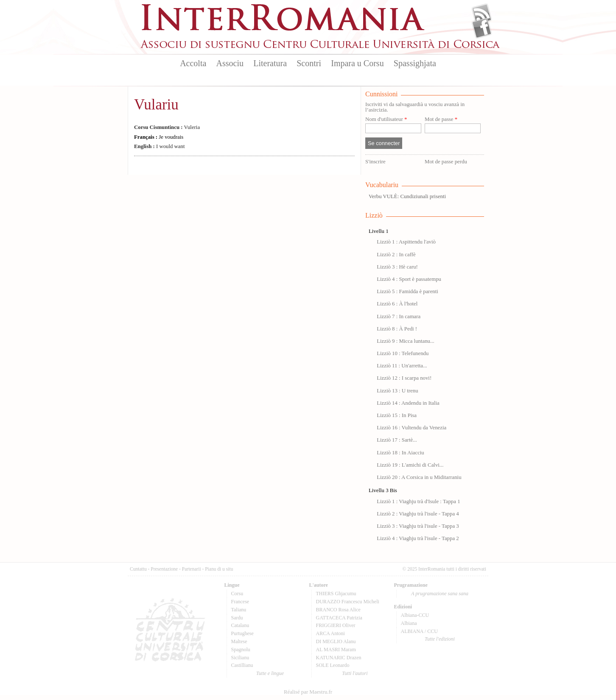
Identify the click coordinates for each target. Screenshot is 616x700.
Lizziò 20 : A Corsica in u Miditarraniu (419, 477)
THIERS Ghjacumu (336, 594)
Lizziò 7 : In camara (399, 316)
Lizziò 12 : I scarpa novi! (404, 378)
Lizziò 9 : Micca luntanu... (405, 341)
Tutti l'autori (355, 673)
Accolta (193, 63)
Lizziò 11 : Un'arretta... (402, 366)
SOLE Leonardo (333, 665)
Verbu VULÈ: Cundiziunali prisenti (407, 196)
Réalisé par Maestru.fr (308, 692)
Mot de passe (441, 119)
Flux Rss (482, 14)
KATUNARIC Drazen (339, 658)
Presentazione (164, 569)
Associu (230, 63)
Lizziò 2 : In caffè (396, 255)
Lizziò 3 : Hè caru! (397, 267)
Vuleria (167, 127)
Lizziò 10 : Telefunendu (403, 353)
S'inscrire (375, 162)
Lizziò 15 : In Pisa (397, 415)
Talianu (239, 610)
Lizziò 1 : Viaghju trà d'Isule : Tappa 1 (418, 501)
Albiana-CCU (415, 615)
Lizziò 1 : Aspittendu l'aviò (406, 242)
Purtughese (242, 633)
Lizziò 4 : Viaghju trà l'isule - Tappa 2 (418, 538)
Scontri (309, 63)
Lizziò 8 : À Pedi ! (397, 329)
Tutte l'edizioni (440, 639)
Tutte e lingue (270, 673)
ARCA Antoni (330, 633)
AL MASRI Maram (336, 650)
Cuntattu (138, 569)
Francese (240, 602)
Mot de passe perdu (446, 162)
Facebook (482, 28)
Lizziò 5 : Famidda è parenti (407, 291)
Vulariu (156, 105)
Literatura (270, 63)
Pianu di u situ (219, 569)
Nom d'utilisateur (386, 119)
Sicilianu (240, 658)
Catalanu (240, 625)
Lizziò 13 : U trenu (397, 391)
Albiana (409, 623)
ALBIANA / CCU (419, 631)
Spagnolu (241, 650)
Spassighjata (415, 63)
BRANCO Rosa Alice (338, 610)
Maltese (239, 641)
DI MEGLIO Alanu (336, 641)
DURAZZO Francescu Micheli (348, 602)
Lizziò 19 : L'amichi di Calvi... (410, 465)
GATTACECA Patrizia (339, 618)
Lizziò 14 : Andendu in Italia (408, 403)
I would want (159, 146)
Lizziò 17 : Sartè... (397, 440)
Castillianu (242, 665)
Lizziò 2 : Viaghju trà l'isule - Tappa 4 (418, 514)
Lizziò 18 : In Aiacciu (400, 453)
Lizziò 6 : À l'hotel (397, 304)
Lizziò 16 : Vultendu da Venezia (412, 428)
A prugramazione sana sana (440, 594)
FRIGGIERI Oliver (336, 625)
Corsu (237, 594)
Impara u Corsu (357, 63)
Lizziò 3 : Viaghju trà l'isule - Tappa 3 (418, 526)
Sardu (237, 618)
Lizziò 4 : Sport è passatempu (409, 279)
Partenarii (192, 569)
